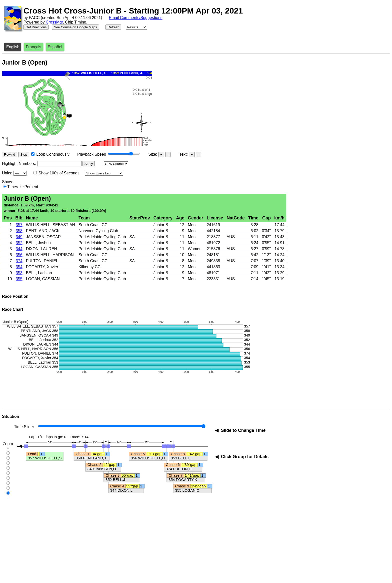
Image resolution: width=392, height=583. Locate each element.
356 (19, 255)
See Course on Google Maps (75, 27)
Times (13, 187)
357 (19, 225)
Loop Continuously (53, 154)
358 (19, 231)
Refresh (113, 27)
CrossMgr (54, 22)
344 (19, 249)
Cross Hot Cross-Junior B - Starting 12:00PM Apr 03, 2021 (133, 11)
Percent (31, 187)
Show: (7, 182)
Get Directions (36, 27)
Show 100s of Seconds (59, 173)
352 (19, 243)
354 (19, 267)
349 (19, 237)
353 (19, 273)
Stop (24, 155)
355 (19, 279)
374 (19, 261)
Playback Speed (92, 154)
